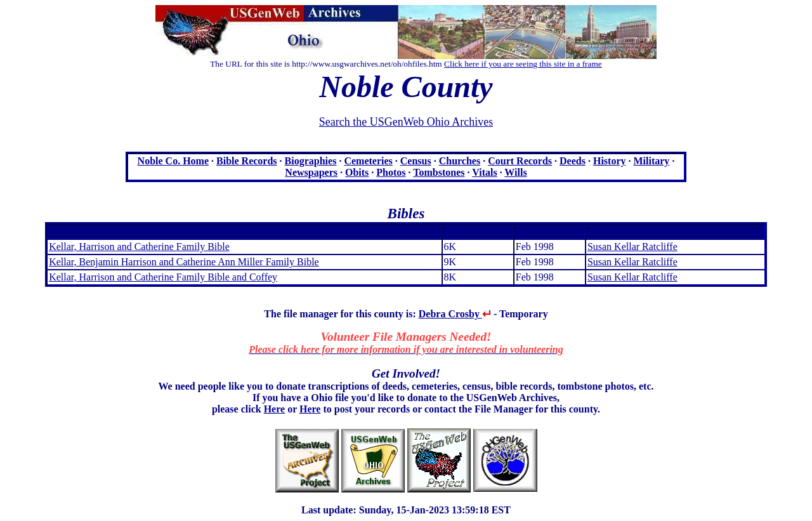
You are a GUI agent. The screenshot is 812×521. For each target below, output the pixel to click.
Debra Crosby (455, 314)
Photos (391, 172)
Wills (515, 172)
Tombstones (439, 172)
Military (652, 161)
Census (416, 161)
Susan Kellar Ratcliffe (632, 247)
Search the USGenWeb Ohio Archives (406, 122)
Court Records (520, 161)
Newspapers (311, 172)
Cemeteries (368, 161)
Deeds (573, 161)
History (610, 161)
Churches (460, 161)
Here (274, 409)
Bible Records (247, 161)
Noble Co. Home (173, 161)
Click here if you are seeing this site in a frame (523, 64)
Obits (357, 172)
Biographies (311, 161)
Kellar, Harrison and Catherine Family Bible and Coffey (163, 277)
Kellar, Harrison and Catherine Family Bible (139, 247)
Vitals (484, 172)
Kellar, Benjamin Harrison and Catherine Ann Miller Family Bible (184, 262)
